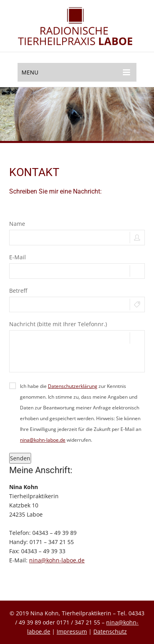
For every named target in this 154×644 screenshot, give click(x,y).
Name (17, 224)
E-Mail (18, 257)
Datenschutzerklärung (73, 386)
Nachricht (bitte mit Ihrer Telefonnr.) (58, 324)
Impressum (72, 631)
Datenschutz (110, 631)
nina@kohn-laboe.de (43, 440)
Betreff (18, 291)
